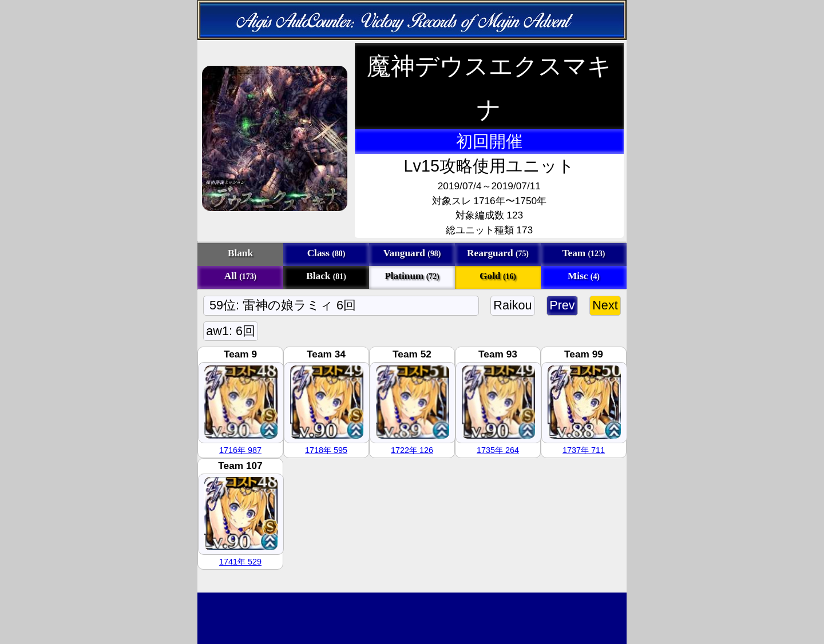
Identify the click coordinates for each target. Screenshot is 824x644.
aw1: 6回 (231, 331)
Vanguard (412, 253)
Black (326, 276)
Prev (562, 305)
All (240, 276)
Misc (584, 276)
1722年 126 (412, 450)
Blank (240, 253)
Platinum (412, 276)
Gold (498, 276)
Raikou (513, 305)
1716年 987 (240, 450)
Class (326, 253)
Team (584, 253)
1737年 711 (584, 450)
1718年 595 (326, 450)
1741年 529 (240, 562)
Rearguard (498, 253)
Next (605, 305)
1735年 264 (498, 450)
